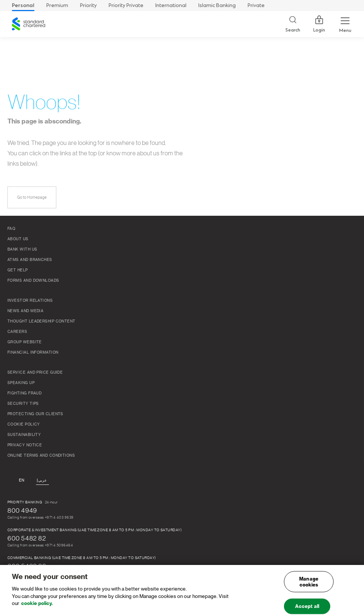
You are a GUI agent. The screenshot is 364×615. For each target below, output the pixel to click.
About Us (18, 239)
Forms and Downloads (33, 281)
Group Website (25, 342)
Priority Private (126, 5)
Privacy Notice (25, 445)
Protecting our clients (35, 414)
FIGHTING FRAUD (24, 393)
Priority (88, 5)
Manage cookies (309, 584)
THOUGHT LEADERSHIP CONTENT (42, 321)
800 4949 (22, 510)
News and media (25, 311)
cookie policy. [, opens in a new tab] (37, 606)
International (171, 5)
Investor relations (30, 301)
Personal (23, 5)
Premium (57, 5)
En (21, 480)
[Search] (293, 24)
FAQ (11, 229)
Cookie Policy (24, 424)
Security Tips (23, 404)
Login (319, 24)
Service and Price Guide (35, 373)
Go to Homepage (32, 197)
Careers (17, 332)
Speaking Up (21, 383)
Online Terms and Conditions (41, 456)
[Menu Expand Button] (345, 24)
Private (256, 5)
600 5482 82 (27, 538)
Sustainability (24, 435)
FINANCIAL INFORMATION (33, 353)
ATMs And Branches (30, 260)
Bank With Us (22, 249)
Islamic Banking (217, 5)
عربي (42, 480)
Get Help (18, 270)
